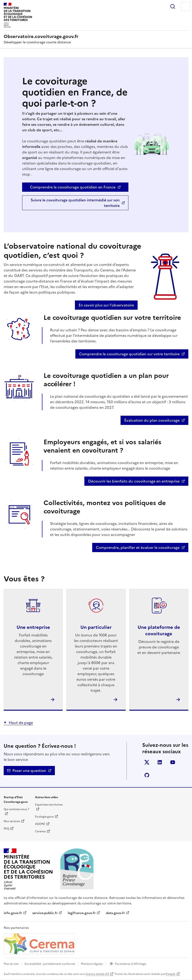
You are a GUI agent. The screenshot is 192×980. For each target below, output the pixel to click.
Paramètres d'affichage (131, 964)
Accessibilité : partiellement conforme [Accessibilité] (50, 964)
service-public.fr (45, 913)
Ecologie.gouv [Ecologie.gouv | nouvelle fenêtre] (44, 817)
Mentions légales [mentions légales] (92, 964)
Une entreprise (33, 627)
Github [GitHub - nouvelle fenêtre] (148, 776)
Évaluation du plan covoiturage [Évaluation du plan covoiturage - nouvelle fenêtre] (152, 420)
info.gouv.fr (13, 913)
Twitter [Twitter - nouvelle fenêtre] (148, 763)
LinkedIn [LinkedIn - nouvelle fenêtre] (161, 763)
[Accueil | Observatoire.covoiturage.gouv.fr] (41, 36)
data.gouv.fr (115, 913)
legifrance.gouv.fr (82, 913)
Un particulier (96, 627)
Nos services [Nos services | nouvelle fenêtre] (12, 821)
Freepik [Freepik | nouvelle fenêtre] (170, 974)
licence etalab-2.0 (97, 974)
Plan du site (11, 964)
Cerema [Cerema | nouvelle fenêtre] (40, 831)
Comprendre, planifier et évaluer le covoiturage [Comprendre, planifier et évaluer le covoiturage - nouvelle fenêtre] (138, 547)
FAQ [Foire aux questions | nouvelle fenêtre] (6, 829)
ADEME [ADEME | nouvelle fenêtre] (40, 824)
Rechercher (173, 6)
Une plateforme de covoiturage (159, 630)
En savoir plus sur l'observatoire (106, 305)
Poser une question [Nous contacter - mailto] (29, 771)
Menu (186, 6)
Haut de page (21, 723)
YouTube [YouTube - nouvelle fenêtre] (173, 763)
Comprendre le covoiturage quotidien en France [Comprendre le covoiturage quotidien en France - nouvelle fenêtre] (73, 187)
